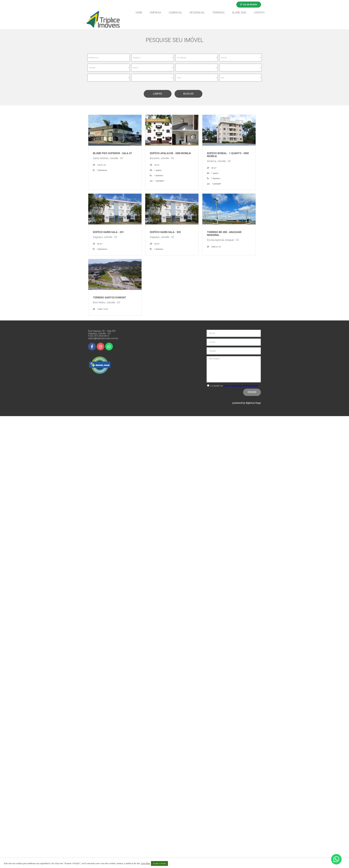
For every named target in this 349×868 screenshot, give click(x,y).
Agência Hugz (253, 403)
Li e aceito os (234, 386)
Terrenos (235, 13)
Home (156, 13)
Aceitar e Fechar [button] (159, 863)
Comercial (192, 13)
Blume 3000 (256, 13)
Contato (276, 13)
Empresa (172, 13)
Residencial (214, 13)
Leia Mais (146, 863)
